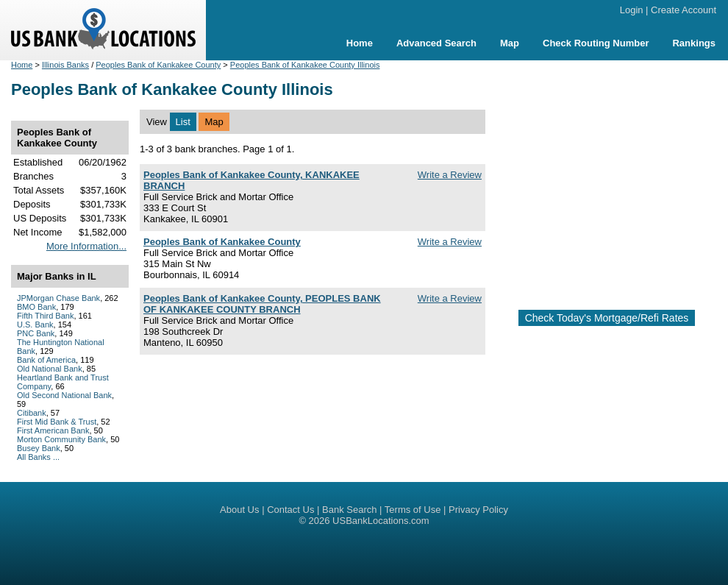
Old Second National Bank (64, 395)
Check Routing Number (596, 43)
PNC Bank (36, 333)
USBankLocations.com (381, 521)
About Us (239, 510)
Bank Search (349, 510)
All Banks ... (38, 457)
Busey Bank (39, 448)
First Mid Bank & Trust (57, 422)
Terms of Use (413, 510)
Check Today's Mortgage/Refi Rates (607, 318)
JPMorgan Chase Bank (58, 298)
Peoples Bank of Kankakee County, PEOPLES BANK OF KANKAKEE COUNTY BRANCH (262, 304)
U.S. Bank (35, 325)
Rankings (694, 43)
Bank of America (46, 360)
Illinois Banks (65, 65)
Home (360, 43)
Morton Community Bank (61, 439)
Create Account (684, 10)
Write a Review (450, 175)
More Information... (86, 246)
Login (632, 10)
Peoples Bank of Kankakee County (158, 65)
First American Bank (53, 430)
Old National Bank (50, 369)
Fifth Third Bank (45, 316)
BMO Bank (36, 307)
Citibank (32, 413)
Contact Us (290, 510)
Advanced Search (436, 43)
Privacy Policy (478, 510)
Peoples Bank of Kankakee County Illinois (305, 65)
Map (510, 43)
